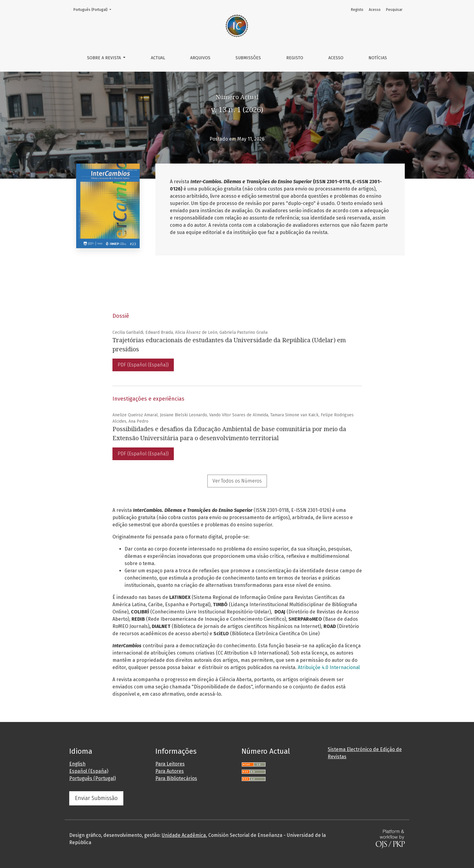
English (77, 764)
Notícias (378, 58)
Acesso (336, 58)
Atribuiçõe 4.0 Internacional (329, 667)
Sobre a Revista (105, 58)
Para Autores (170, 771)
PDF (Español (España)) (143, 365)
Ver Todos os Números (237, 481)
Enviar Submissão (96, 798)
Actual (158, 58)
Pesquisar (394, 10)
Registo (295, 58)
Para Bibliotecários (176, 778)
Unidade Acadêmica (184, 835)
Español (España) (89, 771)
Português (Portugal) (94, 9)
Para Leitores (170, 764)
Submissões (248, 58)
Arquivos (200, 58)
